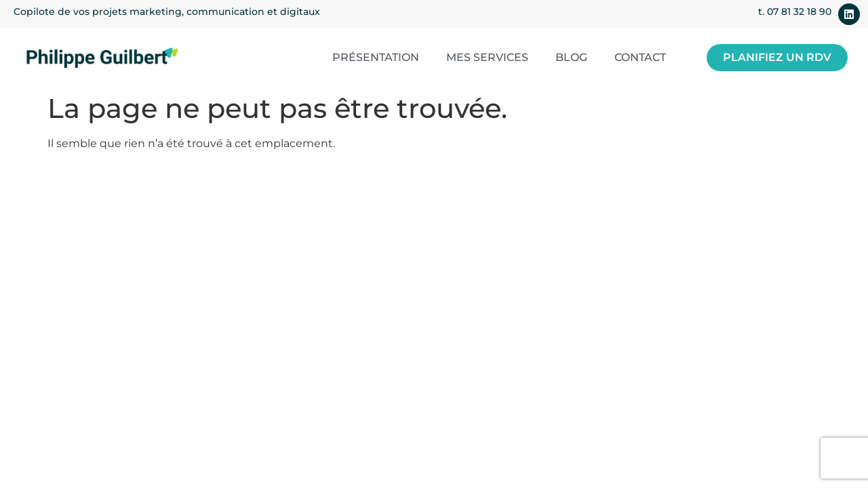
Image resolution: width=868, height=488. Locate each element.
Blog (571, 57)
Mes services (487, 57)
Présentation (376, 57)
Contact (640, 57)
